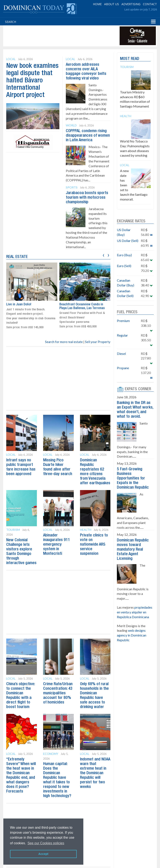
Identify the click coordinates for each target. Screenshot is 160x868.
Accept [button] (43, 854)
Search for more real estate (64, 342)
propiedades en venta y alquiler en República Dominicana (135, 612)
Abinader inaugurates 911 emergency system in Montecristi (57, 545)
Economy (51, 754)
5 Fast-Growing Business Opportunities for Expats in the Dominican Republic (133, 478)
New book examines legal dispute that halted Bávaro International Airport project (32, 81)
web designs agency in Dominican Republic (132, 635)
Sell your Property (98, 342)
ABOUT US (112, 4)
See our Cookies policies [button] (46, 843)
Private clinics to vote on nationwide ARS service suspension (94, 545)
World (71, 125)
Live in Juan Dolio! (19, 305)
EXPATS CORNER (138, 389)
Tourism (13, 530)
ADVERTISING (131, 4)
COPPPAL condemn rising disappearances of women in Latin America (88, 136)
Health (86, 530)
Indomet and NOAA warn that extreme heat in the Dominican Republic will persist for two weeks (95, 773)
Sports (72, 187)
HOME (97, 4)
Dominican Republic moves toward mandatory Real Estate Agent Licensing (133, 550)
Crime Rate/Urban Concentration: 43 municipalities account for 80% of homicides (58, 693)
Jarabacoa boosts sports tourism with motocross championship (87, 198)
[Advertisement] (80, 36)
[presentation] (103, 255)
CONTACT (150, 4)
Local (11, 59)
